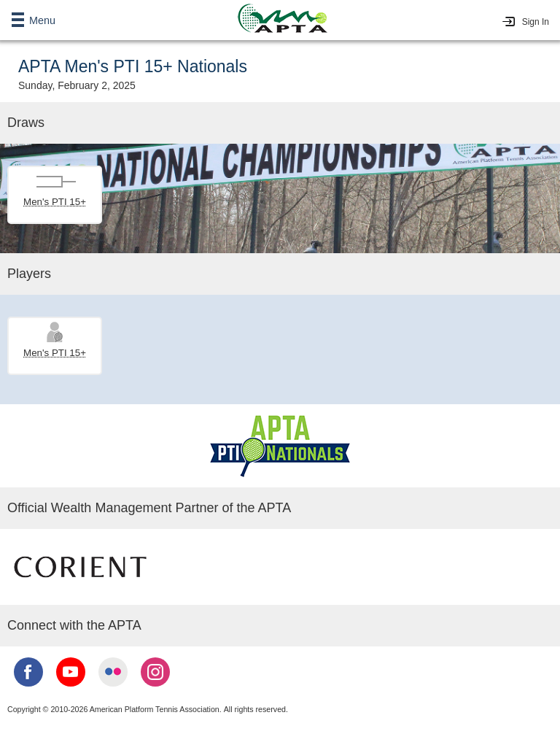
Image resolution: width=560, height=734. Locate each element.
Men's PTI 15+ (55, 202)
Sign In (536, 22)
